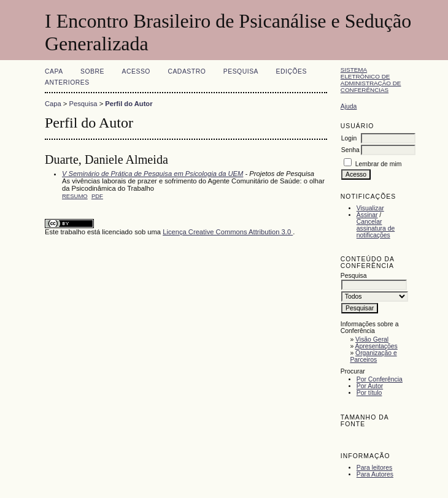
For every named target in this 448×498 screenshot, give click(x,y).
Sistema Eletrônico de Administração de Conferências (371, 80)
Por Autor (370, 386)
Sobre (92, 71)
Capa (54, 71)
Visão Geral (372, 339)
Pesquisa (241, 71)
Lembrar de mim (379, 164)
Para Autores (375, 474)
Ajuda (349, 106)
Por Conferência (380, 379)
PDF (97, 196)
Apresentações (377, 346)
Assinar (367, 215)
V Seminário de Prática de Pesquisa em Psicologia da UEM (153, 174)
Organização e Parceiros (373, 356)
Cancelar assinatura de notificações (376, 228)
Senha (350, 150)
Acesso (136, 71)
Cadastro (187, 71)
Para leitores (374, 468)
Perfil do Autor (129, 104)
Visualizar (370, 208)
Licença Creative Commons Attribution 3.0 (228, 232)
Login (349, 138)
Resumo (75, 196)
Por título (369, 393)
